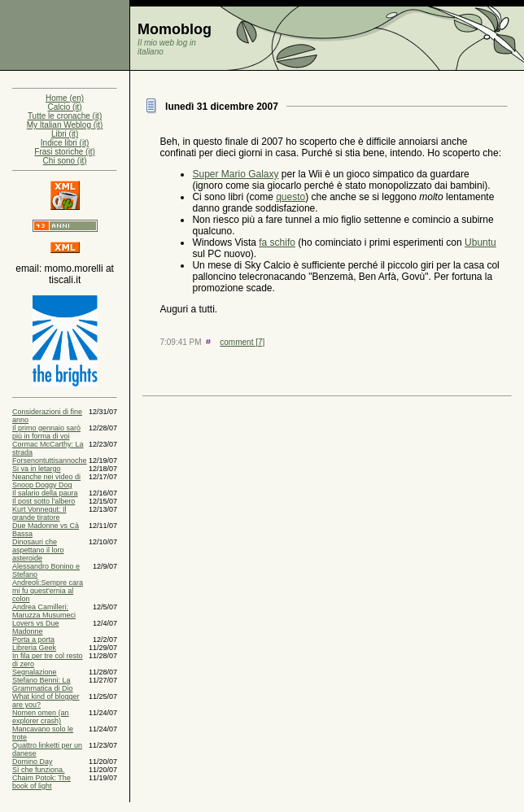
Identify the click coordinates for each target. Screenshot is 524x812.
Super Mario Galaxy (235, 174)
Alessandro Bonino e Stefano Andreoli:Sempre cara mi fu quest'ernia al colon (48, 583)
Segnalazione (35, 672)
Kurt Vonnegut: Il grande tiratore (39, 513)
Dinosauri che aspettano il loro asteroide (38, 550)
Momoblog (175, 29)
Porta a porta (33, 640)
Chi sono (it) (65, 161)
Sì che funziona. (39, 770)
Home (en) (65, 98)
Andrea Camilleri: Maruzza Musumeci (44, 611)
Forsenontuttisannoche (50, 461)
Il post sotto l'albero (44, 501)
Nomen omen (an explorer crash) (41, 717)
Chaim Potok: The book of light (41, 782)
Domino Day (33, 762)
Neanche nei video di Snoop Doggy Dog (46, 481)
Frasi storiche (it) (64, 152)
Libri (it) (65, 134)
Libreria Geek (34, 648)
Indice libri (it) (65, 143)
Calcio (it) (64, 107)
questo (290, 197)
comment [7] (242, 342)
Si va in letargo (37, 469)
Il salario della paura (45, 493)
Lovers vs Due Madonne (36, 627)
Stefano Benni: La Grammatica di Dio (43, 684)
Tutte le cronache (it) (65, 116)
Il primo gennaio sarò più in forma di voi (46, 432)
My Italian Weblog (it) (65, 125)
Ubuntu (480, 242)
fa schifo (277, 242)
